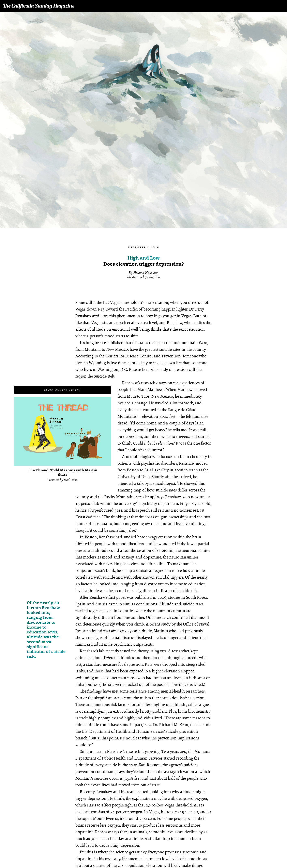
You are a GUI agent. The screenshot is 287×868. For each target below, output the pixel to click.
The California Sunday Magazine (39, 6)
